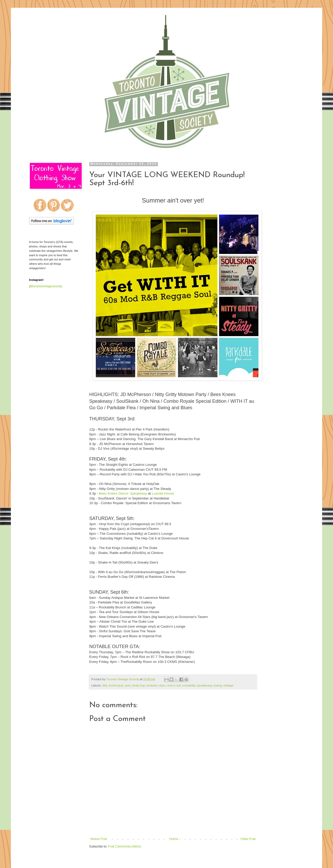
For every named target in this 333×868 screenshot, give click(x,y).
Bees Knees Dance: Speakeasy (123, 493)
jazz (128, 685)
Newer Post (99, 839)
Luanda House (163, 493)
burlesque (116, 685)
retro (162, 685)
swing (218, 685)
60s (105, 685)
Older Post (248, 839)
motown (152, 685)
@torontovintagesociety (46, 286)
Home (174, 839)
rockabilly (189, 685)
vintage (228, 685)
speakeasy (204, 685)
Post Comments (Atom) (124, 846)
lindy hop (139, 685)
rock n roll (174, 685)
